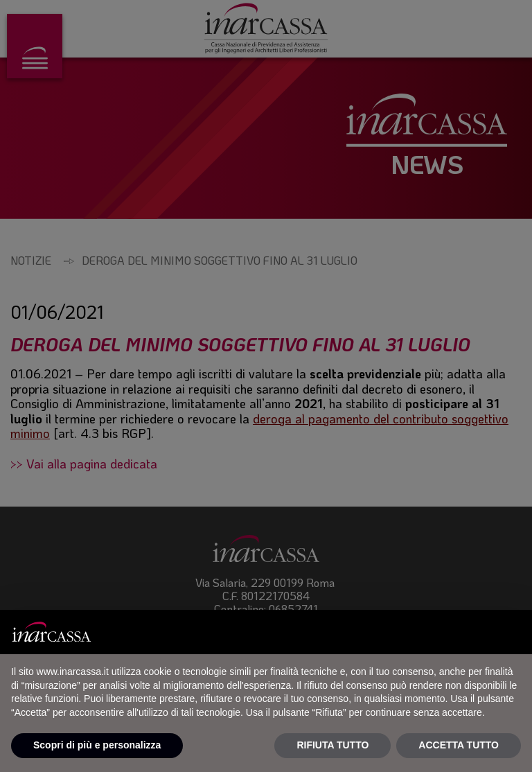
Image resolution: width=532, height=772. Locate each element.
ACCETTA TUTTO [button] (459, 745)
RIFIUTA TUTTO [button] (332, 745)
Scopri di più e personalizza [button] (97, 745)
